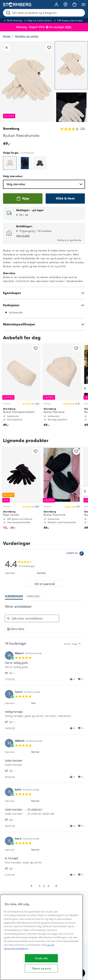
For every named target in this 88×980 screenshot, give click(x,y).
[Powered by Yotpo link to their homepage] (76, 554)
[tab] (44, 584)
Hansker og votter (27, 36)
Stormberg (11, 129)
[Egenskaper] (44, 293)
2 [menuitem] (44, 886)
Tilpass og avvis (41, 968)
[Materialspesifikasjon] (44, 324)
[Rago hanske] (21, 490)
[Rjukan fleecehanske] (10, 163)
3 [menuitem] (48, 886)
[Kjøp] (23, 199)
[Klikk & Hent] (65, 199)
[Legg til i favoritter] (49, 48)
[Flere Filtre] (16, 629)
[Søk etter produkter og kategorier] (45, 13)
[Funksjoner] (44, 305)
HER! (68, 27)
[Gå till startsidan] (17, 5)
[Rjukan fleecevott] (62, 490)
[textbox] (82, 645)
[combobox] (73, 644)
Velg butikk (23, 236)
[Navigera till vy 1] (71, 65)
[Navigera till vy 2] (71, 115)
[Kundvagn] (74, 5)
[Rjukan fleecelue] (62, 387)
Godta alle (41, 958)
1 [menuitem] (40, 886)
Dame (7, 36)
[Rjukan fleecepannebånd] (21, 387)
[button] (11, 673)
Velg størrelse (45, 184)
